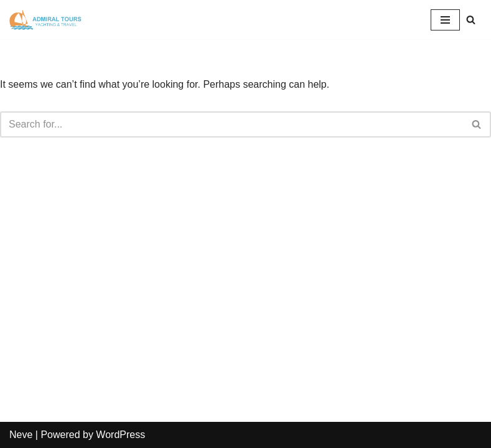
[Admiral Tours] (47, 20)
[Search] (471, 20)
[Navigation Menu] (445, 20)
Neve (21, 435)
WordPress (120, 435)
